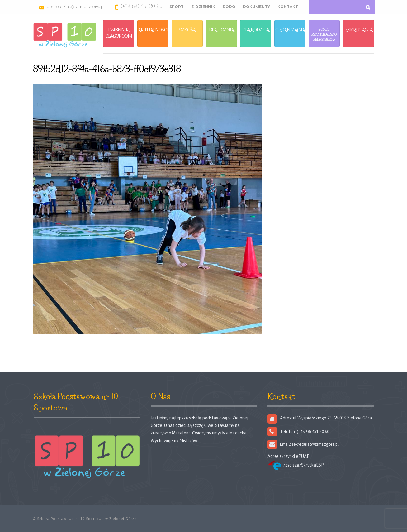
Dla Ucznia (221, 30)
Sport (177, 7)
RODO (229, 7)
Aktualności (153, 30)
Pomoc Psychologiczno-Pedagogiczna (324, 34)
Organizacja (290, 30)
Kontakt (288, 7)
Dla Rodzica (256, 30)
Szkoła (187, 30)
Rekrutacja (358, 30)
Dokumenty (256, 7)
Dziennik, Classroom (119, 33)
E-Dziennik (203, 7)
